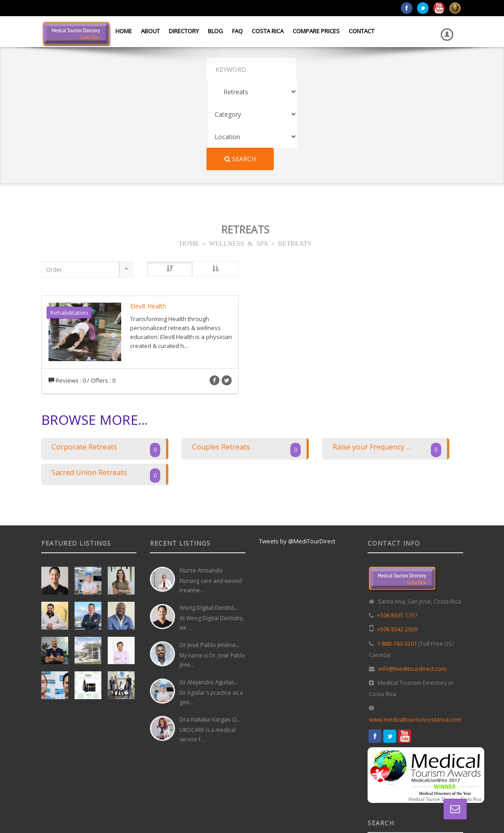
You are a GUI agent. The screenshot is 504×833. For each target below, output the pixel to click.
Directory (184, 31)
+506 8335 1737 (397, 526)
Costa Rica (268, 31)
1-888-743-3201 (397, 554)
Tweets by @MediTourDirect (297, 451)
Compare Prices (316, 31)
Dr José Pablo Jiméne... (210, 555)
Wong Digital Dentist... (209, 518)
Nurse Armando (201, 480)
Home (124, 31)
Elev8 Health (148, 216)
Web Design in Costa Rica (257, 806)
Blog (215, 31)
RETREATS (294, 153)
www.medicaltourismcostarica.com (415, 630)
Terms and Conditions (436, 806)
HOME (189, 153)
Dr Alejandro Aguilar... (209, 592)
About (150, 31)
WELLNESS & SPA (238, 153)
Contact (362, 31)
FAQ (237, 31)
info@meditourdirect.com (412, 579)
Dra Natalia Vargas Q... (210, 630)
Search (433, 69)
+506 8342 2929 (397, 540)
